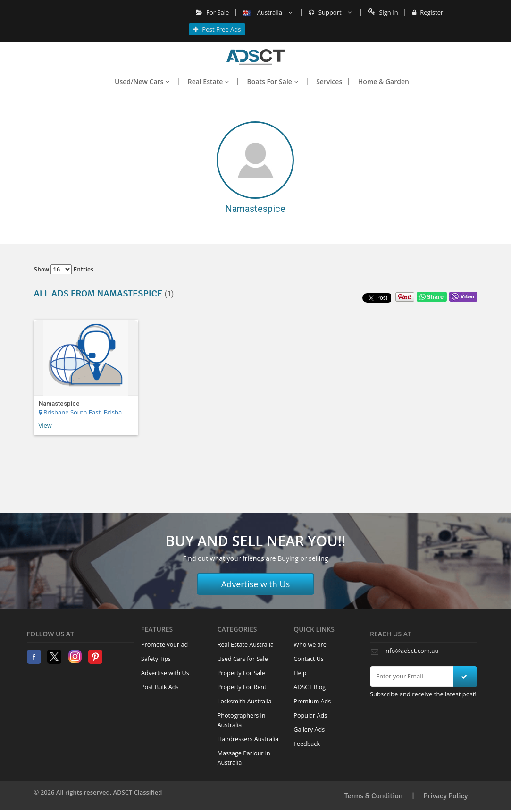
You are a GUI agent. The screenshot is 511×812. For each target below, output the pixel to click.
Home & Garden (384, 81)
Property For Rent (242, 687)
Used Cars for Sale (243, 659)
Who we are (310, 645)
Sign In (383, 12)
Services (329, 81)
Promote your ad (164, 645)
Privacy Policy (446, 796)
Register (428, 12)
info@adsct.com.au (411, 651)
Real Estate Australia (246, 645)
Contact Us (309, 659)
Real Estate (208, 81)
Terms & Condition (374, 796)
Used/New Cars (142, 81)
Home (255, 57)
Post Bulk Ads (160, 687)
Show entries (64, 269)
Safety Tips (156, 659)
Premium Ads (312, 701)
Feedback (307, 744)
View (45, 425)
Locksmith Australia (245, 701)
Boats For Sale (273, 81)
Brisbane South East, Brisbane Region (84, 412)
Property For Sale (241, 673)
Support (330, 12)
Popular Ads (310, 715)
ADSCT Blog (310, 687)
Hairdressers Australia (248, 739)
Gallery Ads (309, 730)
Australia (268, 12)
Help (300, 673)
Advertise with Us (256, 584)
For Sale (213, 12)
